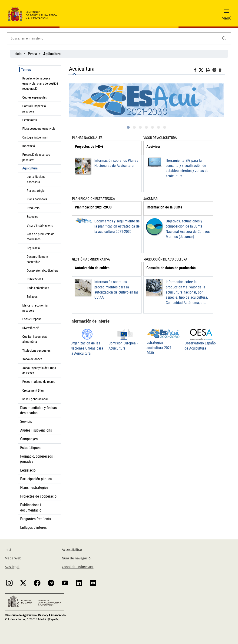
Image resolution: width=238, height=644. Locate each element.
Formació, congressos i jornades (37, 459)
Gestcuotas (30, 120)
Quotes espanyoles (35, 97)
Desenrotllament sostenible (37, 259)
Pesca (32, 54)
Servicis (26, 421)
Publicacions (35, 279)
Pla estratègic (36, 191)
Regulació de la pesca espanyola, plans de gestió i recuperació (40, 84)
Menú (226, 18)
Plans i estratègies (34, 487)
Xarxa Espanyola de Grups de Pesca (39, 370)
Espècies (32, 217)
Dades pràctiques (38, 288)
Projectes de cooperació (38, 496)
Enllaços (32, 297)
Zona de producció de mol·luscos (41, 237)
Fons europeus (32, 319)
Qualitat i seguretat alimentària (35, 339)
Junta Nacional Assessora (36, 179)
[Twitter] (202, 70)
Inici (8, 550)
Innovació (29, 146)
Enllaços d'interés (33, 527)
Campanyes (29, 439)
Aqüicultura (30, 168)
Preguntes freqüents (36, 519)
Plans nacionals (37, 199)
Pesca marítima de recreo (39, 382)
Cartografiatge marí (35, 137)
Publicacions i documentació (31, 507)
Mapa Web (13, 558)
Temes (26, 70)
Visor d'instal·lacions (40, 225)
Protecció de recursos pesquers (36, 157)
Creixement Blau (33, 390)
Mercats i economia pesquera (35, 308)
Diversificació (31, 328)
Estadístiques (30, 448)
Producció (33, 208)
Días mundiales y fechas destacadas (38, 410)
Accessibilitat (72, 550)
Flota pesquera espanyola (39, 129)
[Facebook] (196, 71)
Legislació (33, 248)
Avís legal (12, 567)
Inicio (18, 54)
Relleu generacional (35, 399)
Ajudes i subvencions (36, 430)
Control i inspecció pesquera (34, 109)
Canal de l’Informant (78, 567)
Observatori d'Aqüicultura (43, 271)
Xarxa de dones (32, 359)
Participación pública (36, 479)
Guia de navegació (76, 558)
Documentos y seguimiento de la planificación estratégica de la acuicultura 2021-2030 (117, 226)
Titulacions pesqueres (36, 350)
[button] (226, 13)
